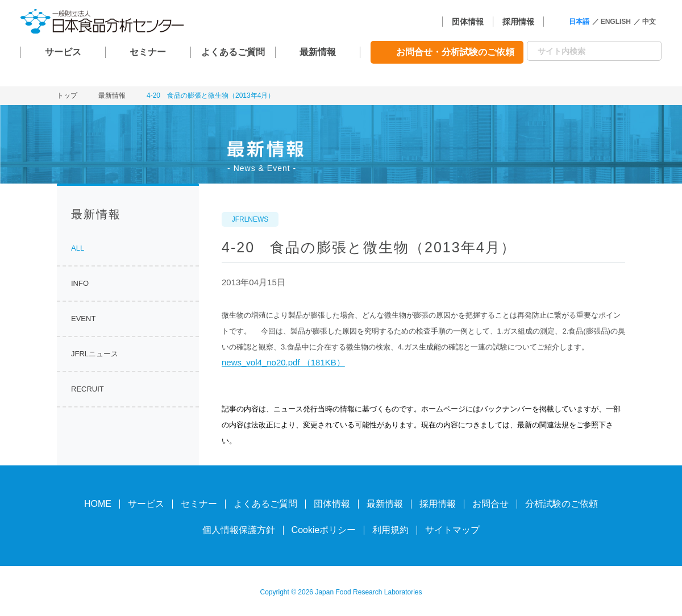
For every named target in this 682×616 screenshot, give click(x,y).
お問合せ (490, 504)
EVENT (83, 319)
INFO (80, 283)
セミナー (148, 52)
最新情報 (318, 52)
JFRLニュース (95, 354)
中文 (649, 22)
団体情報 (468, 22)
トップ (67, 95)
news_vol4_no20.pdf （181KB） (283, 362)
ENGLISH (616, 22)
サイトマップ (452, 530)
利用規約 (390, 530)
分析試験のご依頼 (562, 504)
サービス (63, 52)
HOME (98, 504)
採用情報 (518, 22)
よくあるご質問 (233, 52)
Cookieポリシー (324, 530)
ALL (78, 248)
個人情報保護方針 (239, 530)
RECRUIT (88, 389)
